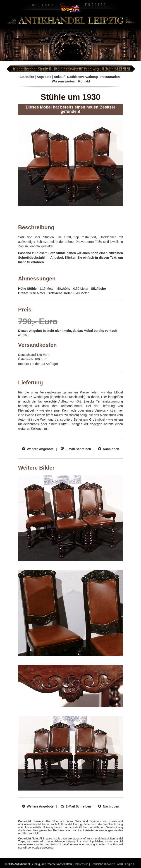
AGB (120, 864)
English (129, 864)
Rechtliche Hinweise (103, 864)
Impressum (82, 864)
